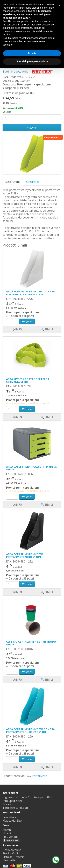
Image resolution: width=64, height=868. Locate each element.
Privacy (7, 804)
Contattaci (9, 817)
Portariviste (39, 776)
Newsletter (10, 860)
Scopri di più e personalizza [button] (32, 61)
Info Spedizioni (12, 801)
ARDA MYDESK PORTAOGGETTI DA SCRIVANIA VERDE (28, 380)
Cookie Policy (12, 840)
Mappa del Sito (12, 821)
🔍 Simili (47, 767)
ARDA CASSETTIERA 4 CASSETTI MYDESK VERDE (31, 468)
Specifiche (32, 182)
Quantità (7, 112)
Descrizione (13, 182)
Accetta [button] (32, 53)
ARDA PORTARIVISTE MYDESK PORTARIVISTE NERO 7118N (25, 556)
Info (17, 767)
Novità (7, 833)
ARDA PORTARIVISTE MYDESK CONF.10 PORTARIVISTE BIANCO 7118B (30, 293)
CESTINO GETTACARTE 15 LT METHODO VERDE (31, 643)
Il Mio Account (12, 850)
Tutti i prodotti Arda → (28, 72)
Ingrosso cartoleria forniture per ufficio (28, 797)
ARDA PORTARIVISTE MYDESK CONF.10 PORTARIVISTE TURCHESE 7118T (30, 731)
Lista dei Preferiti (13, 857)
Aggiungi (32, 127)
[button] (60, 6)
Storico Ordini (11, 853)
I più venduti (10, 837)
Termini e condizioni (16, 808)
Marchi (7, 830)
